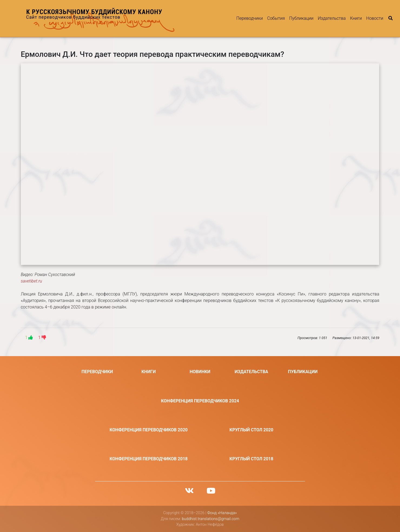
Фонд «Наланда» (222, 513)
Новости (375, 18)
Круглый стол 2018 (252, 459)
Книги (356, 18)
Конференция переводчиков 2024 (200, 401)
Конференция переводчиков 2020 (149, 430)
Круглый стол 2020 (252, 430)
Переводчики (250, 18)
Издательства (332, 18)
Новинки (200, 372)
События (276, 18)
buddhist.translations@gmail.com (210, 519)
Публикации (301, 18)
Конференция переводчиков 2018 (149, 459)
